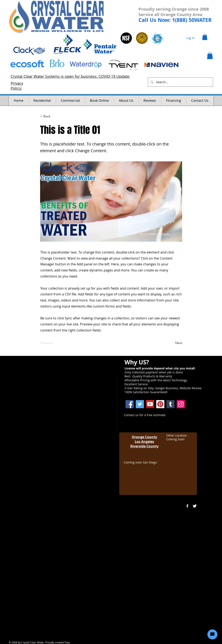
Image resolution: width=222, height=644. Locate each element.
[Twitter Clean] (195, 506)
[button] (205, 37)
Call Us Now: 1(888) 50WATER (175, 20)
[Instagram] (181, 404)
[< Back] (54, 116)
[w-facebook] (187, 506)
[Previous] (54, 343)
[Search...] (180, 82)
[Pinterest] (160, 404)
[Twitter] (140, 404)
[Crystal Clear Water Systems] (171, 404)
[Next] (172, 343)
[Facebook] (130, 404)
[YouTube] (150, 404)
